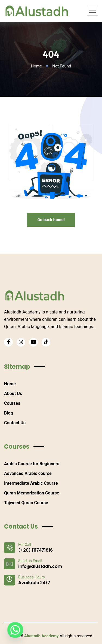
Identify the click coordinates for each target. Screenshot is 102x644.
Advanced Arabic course (28, 473)
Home (36, 66)
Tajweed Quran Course (26, 503)
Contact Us (15, 423)
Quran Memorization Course (32, 493)
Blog (9, 413)
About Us (13, 394)
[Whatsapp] (15, 630)
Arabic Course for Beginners (32, 464)
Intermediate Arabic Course (31, 483)
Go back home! (51, 220)
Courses (12, 403)
